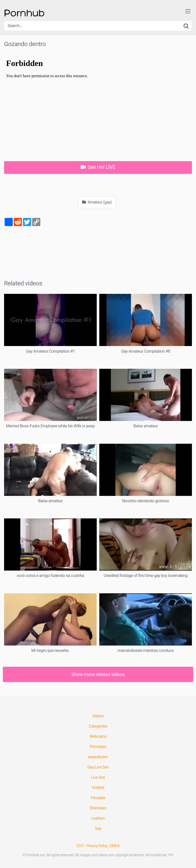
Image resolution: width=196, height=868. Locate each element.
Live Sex (98, 777)
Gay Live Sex (98, 767)
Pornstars (98, 747)
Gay (98, 828)
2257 (80, 846)
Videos (98, 716)
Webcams (98, 736)
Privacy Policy (97, 846)
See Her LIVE (98, 167)
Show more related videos (98, 674)
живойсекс (98, 757)
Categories (98, 726)
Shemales (98, 808)
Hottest (98, 788)
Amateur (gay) (97, 202)
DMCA (115, 846)
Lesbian (98, 818)
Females (98, 798)
